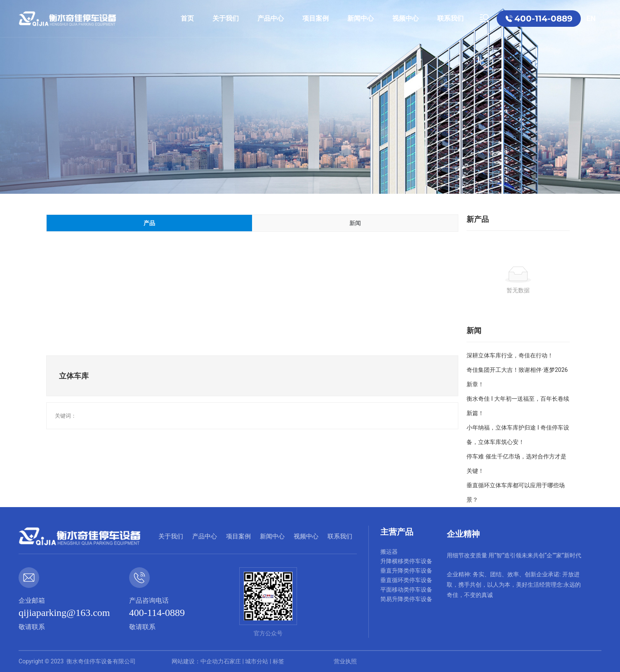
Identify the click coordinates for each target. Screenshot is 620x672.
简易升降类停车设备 (406, 599)
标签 (278, 661)
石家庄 (232, 661)
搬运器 (389, 552)
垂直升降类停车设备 (406, 571)
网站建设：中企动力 (198, 661)
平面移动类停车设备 (406, 590)
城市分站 (257, 661)
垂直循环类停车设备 (406, 580)
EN (591, 18)
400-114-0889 (543, 19)
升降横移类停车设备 (406, 561)
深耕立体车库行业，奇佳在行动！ (510, 355)
